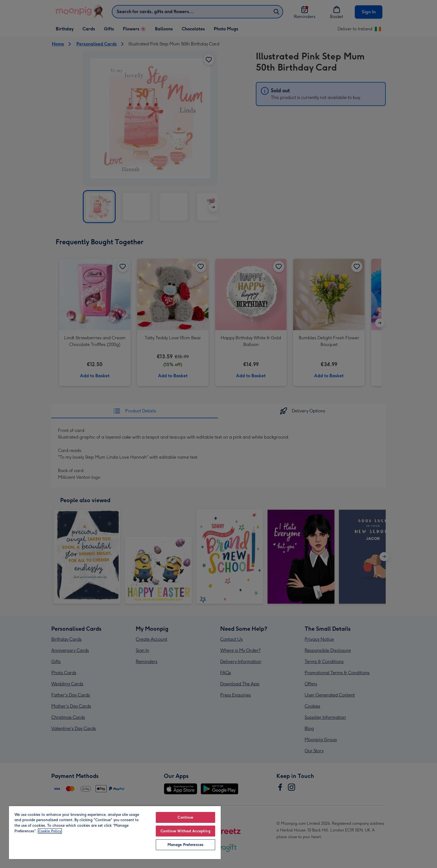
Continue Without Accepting (185, 831)
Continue (185, 817)
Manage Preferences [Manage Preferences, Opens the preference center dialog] (185, 845)
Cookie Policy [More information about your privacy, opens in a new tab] (50, 831)
